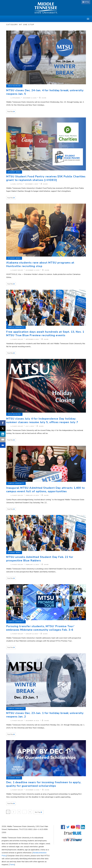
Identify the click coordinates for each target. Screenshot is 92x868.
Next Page (38, 812)
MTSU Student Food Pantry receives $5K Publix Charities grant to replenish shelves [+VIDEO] (46, 178)
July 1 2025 (30, 426)
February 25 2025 (32, 495)
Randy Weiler (18, 270)
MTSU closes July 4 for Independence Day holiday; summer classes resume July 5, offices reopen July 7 (42, 420)
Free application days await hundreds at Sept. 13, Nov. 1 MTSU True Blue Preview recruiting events (45, 334)
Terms (12, 864)
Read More (10, 112)
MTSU (87, 2)
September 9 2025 (32, 339)
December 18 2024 (32, 721)
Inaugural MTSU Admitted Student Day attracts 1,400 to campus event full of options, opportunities (46, 490)
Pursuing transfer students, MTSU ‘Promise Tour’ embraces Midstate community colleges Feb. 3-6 (40, 628)
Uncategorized (14, 86)
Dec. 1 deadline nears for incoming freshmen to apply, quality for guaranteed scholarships (44, 784)
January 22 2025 (32, 634)
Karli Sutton (17, 184)
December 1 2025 (32, 184)
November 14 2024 (33, 790)
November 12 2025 (33, 270)
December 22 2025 (30, 98)
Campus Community (16, 327)
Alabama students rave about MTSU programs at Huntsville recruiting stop (40, 264)
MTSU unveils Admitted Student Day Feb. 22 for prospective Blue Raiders (40, 559)
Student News (14, 172)
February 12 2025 (32, 565)
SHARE (43, 98)
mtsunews (16, 98)
